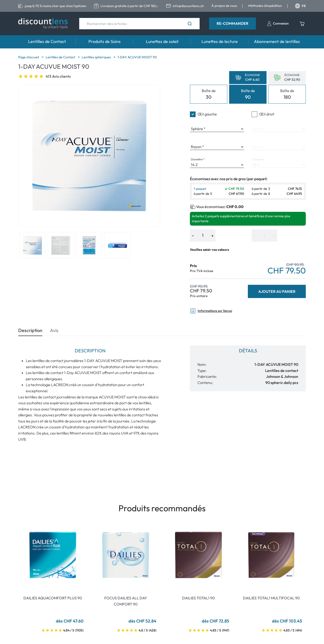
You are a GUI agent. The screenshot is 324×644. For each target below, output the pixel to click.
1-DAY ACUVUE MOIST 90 (137, 57)
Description (30, 330)
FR (300, 6)
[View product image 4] (118, 245)
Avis (54, 330)
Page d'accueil (29, 57)
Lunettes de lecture (220, 41)
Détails (248, 351)
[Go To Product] (53, 555)
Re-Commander (232, 23)
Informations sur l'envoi (211, 311)
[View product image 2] (61, 245)
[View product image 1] (32, 245)
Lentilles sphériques (97, 57)
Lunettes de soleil (162, 41)
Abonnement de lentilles (277, 41)
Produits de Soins (105, 41)
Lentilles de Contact (47, 41)
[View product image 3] (89, 245)
